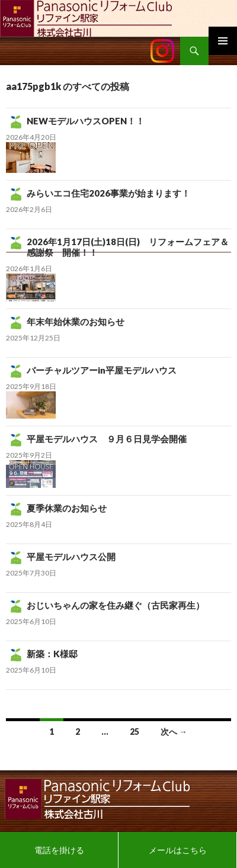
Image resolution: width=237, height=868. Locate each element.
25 (134, 732)
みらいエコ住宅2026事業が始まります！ (108, 193)
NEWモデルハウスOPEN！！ (86, 121)
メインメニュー (223, 41)
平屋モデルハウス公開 (71, 557)
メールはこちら (178, 850)
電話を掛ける (59, 850)
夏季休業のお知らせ (67, 508)
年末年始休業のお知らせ (76, 322)
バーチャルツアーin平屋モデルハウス (102, 370)
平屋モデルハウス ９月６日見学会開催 (107, 439)
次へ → (174, 732)
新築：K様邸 (52, 654)
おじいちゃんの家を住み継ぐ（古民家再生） (116, 605)
